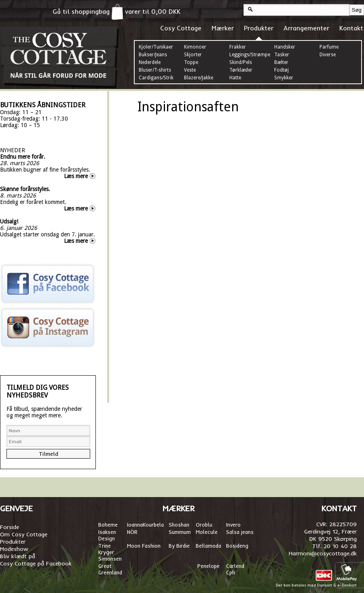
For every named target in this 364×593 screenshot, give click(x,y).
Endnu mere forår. (23, 157)
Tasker (282, 55)
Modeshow (14, 549)
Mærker (223, 28)
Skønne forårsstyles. (25, 189)
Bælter (281, 62)
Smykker (284, 78)
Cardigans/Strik (156, 78)
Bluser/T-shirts (155, 70)
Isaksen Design (107, 535)
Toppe (191, 62)
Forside (10, 527)
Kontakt (351, 28)
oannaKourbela (146, 525)
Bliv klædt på (18, 556)
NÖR (132, 532)
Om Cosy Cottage (24, 534)
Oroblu (204, 525)
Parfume (329, 47)
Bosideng (237, 546)
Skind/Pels (241, 62)
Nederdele (150, 62)
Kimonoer (195, 47)
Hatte (235, 78)
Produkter (259, 28)
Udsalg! (9, 221)
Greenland (110, 572)
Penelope (208, 566)
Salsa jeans (240, 532)
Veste (190, 70)
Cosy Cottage (181, 28)
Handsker (285, 47)
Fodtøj (281, 70)
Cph (231, 572)
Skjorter (193, 55)
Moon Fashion (144, 546)
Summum (180, 532)
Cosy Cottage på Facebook (36, 563)
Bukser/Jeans (153, 55)
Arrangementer (306, 28)
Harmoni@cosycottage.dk (323, 553)
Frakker (238, 47)
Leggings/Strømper (251, 55)
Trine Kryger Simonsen (110, 552)
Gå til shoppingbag (88, 11)
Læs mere (76, 176)
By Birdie (179, 546)
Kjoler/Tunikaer (156, 47)
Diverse (328, 55)
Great (105, 566)
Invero (233, 525)
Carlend (235, 566)
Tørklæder (241, 70)
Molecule (207, 532)
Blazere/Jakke (199, 78)
